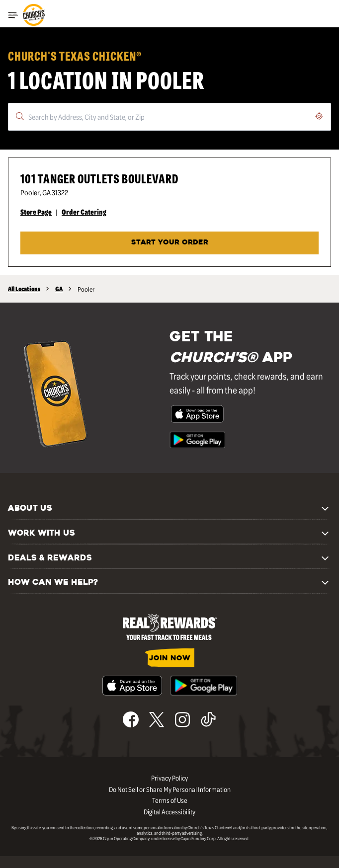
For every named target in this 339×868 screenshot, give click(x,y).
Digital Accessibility (169, 811)
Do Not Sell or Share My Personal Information (170, 789)
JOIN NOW (170, 659)
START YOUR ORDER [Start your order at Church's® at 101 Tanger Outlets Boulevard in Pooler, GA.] (170, 243)
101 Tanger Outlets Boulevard (99, 178)
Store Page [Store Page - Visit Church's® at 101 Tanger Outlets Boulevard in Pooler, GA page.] (36, 212)
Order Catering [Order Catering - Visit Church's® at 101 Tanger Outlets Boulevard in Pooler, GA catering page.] (84, 212)
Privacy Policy (169, 778)
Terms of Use (170, 800)
